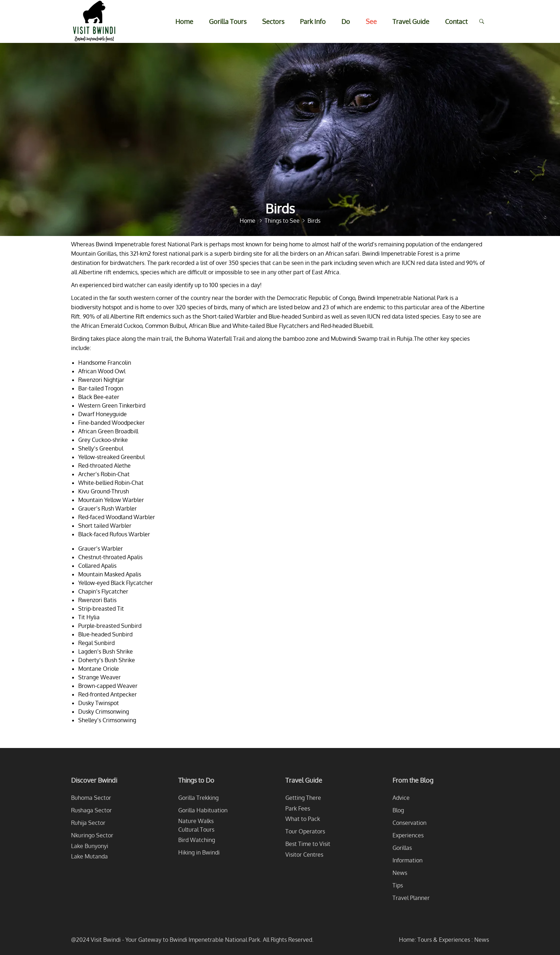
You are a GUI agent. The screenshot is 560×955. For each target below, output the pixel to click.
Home (184, 21)
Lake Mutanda (89, 856)
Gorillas (402, 848)
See (371, 21)
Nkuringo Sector (92, 835)
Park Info (313, 21)
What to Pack (303, 819)
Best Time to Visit (308, 844)
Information (407, 860)
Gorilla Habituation (203, 810)
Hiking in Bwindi (199, 852)
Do (346, 21)
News (400, 873)
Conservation (409, 823)
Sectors (273, 21)
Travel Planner (411, 898)
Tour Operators (305, 831)
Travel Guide (411, 21)
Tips (398, 885)
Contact (456, 21)
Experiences (408, 835)
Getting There (303, 798)
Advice (401, 798)
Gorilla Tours (228, 21)
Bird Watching (197, 840)
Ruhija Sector (88, 823)
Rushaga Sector (91, 810)
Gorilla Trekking (198, 798)
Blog (398, 810)
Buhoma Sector (91, 798)
